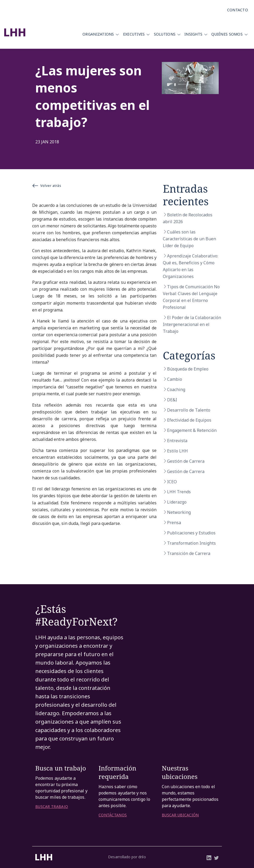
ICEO (172, 482)
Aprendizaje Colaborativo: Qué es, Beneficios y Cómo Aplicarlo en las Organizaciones (190, 266)
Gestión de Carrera (186, 461)
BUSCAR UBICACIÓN (180, 815)
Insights (193, 34)
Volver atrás (47, 186)
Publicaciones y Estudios (191, 533)
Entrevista (177, 441)
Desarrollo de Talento (189, 410)
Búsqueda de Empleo (188, 369)
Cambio (175, 379)
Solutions (165, 34)
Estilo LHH (177, 451)
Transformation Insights (191, 543)
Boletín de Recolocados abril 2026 (188, 218)
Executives (134, 34)
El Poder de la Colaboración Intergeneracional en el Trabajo (192, 324)
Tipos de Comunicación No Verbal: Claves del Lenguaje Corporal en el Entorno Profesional (191, 297)
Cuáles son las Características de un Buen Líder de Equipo (189, 239)
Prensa (174, 523)
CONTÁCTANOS (113, 815)
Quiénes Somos (227, 34)
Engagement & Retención (192, 430)
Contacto (238, 10)
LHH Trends (179, 492)
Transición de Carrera (189, 553)
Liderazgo (177, 502)
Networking (179, 512)
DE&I (172, 400)
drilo (142, 857)
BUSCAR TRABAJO (52, 807)
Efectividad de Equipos (189, 420)
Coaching (176, 389)
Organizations (98, 34)
